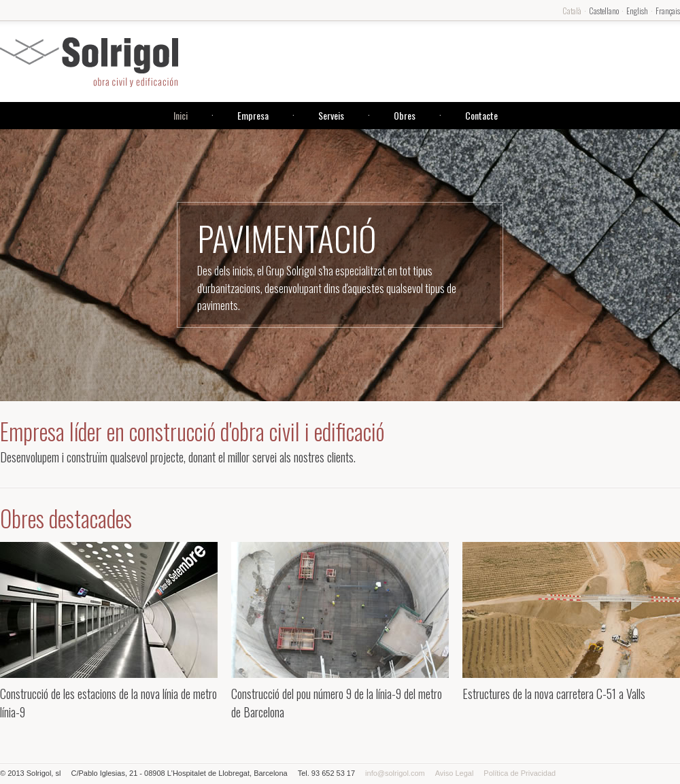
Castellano (604, 11)
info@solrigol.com (395, 773)
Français (668, 11)
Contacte (481, 115)
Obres (405, 115)
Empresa (253, 115)
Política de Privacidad (520, 773)
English (637, 11)
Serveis (331, 115)
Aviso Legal (455, 773)
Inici (181, 115)
